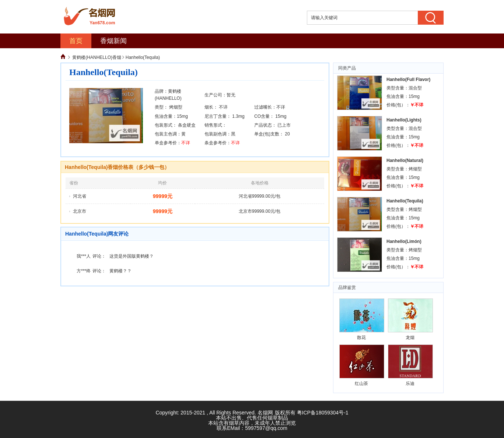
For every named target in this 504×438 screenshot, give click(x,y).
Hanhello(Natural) (405, 160)
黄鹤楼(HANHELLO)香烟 (97, 57)
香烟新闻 (113, 41)
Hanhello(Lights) (404, 120)
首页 (76, 41)
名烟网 (265, 413)
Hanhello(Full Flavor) (408, 80)
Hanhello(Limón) (404, 241)
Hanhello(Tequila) (405, 201)
